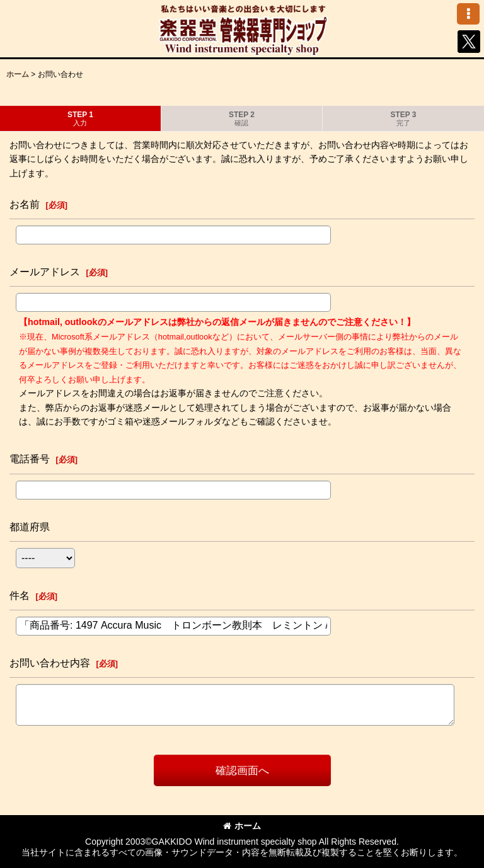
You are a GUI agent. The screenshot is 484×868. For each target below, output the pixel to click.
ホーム (242, 826)
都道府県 (30, 527)
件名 (20, 595)
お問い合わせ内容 (50, 663)
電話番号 (30, 459)
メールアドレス (45, 271)
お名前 (25, 204)
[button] (468, 14)
